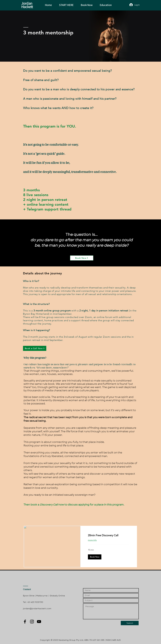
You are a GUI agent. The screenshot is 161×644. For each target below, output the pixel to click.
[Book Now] (82, 258)
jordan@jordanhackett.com (37, 609)
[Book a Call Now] (35, 348)
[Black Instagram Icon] (32, 622)
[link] (109, 535)
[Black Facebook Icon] (25, 622)
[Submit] (130, 623)
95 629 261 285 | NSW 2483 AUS (105, 640)
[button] (95, 557)
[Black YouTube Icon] (39, 622)
